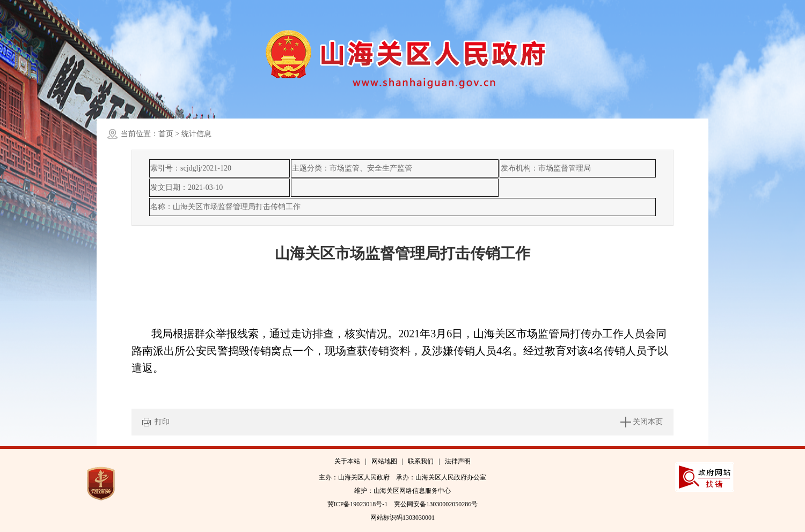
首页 (166, 134)
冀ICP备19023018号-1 (358, 504)
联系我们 (421, 461)
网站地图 (384, 461)
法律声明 (458, 461)
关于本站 (347, 461)
